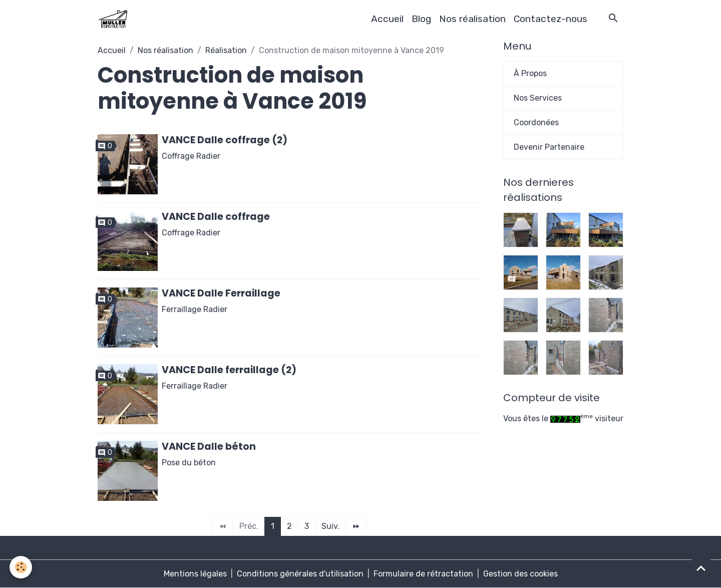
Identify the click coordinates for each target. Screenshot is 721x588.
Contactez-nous (551, 19)
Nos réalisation (472, 19)
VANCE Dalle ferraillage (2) (229, 370)
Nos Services (538, 98)
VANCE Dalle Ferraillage (221, 293)
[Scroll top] (701, 568)
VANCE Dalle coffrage (216, 217)
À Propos (530, 73)
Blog (421, 19)
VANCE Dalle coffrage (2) (225, 140)
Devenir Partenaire (549, 147)
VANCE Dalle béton (209, 447)
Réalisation (226, 50)
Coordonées (536, 122)
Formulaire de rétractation (423, 574)
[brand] (115, 19)
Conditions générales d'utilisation (300, 574)
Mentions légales (195, 574)
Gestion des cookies (520, 574)
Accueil (387, 19)
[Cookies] (21, 567)
